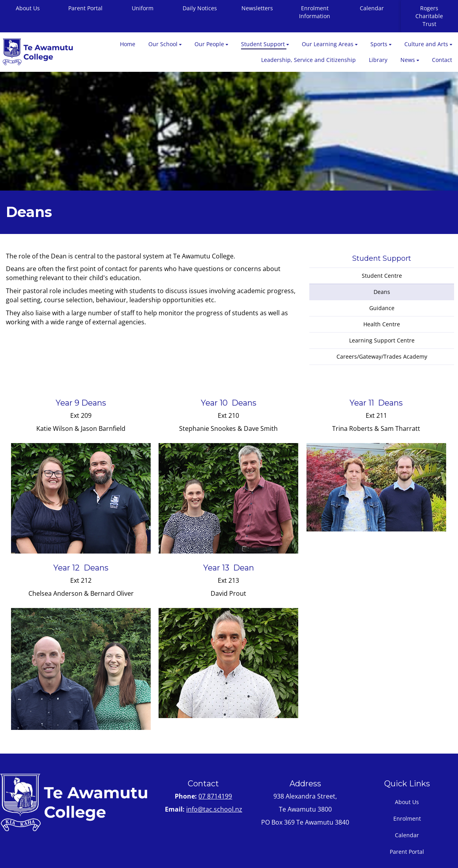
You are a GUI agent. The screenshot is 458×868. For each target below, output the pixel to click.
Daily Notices (200, 8)
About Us (407, 802)
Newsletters (257, 8)
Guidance (382, 308)
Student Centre (382, 276)
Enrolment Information (315, 12)
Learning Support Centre (382, 340)
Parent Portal (85, 8)
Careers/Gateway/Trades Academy (382, 356)
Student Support (382, 258)
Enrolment (407, 818)
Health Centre (382, 324)
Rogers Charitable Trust (429, 16)
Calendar (372, 8)
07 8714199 (215, 796)
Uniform (143, 8)
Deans (382, 292)
